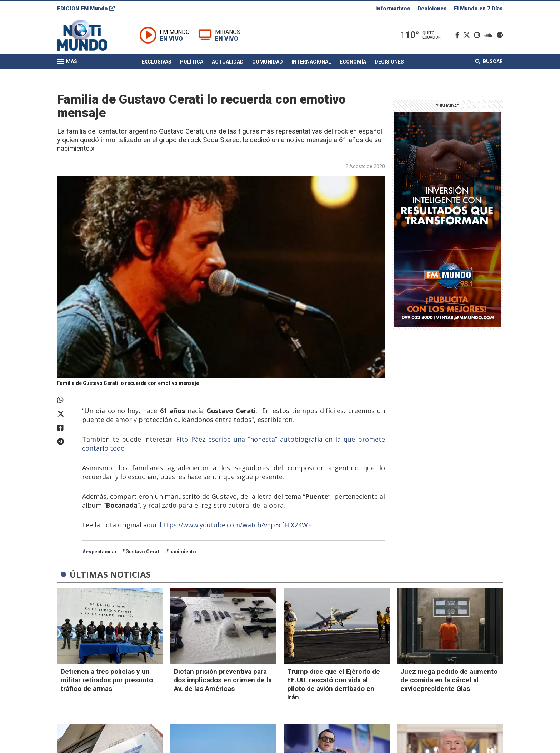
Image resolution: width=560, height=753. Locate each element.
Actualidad (228, 62)
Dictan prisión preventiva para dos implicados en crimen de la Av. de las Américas (223, 680)
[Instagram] (479, 35)
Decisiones (432, 9)
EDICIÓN (86, 9)
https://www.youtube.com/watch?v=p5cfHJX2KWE (236, 525)
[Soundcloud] (490, 35)
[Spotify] (500, 35)
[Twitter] (468, 35)
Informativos (393, 9)
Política (192, 62)
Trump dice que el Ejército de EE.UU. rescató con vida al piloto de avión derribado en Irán (334, 684)
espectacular (101, 552)
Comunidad (267, 62)
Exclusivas (156, 62)
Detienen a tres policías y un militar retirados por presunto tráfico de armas (107, 680)
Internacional (311, 62)
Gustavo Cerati (143, 552)
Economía (353, 62)
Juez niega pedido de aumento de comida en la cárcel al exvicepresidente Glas (449, 680)
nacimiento (183, 552)
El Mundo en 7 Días (478, 9)
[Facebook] (459, 35)
